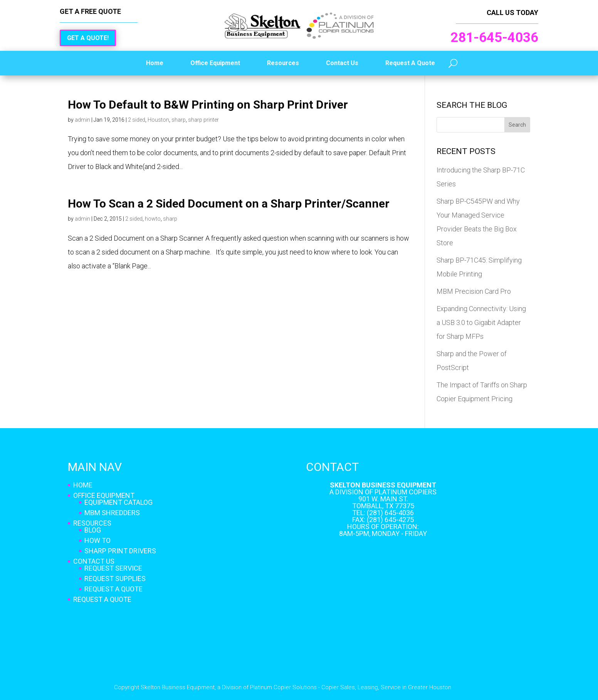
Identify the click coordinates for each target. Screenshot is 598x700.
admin (82, 120)
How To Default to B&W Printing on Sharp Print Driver (208, 105)
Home (155, 63)
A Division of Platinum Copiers (383, 492)
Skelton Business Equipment (383, 485)
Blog (93, 530)
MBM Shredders (112, 513)
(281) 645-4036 (390, 513)
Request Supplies (115, 579)
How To (97, 540)
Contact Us (342, 63)
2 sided (137, 120)
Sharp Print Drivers (120, 551)
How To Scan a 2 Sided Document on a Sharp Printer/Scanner (229, 203)
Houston (158, 120)
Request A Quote (410, 63)
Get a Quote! (88, 38)
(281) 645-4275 (390, 520)
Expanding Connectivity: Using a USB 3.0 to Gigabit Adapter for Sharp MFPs (481, 322)
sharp (179, 120)
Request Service (113, 568)
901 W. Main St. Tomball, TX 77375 (383, 502)
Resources (283, 63)
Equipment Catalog (118, 502)
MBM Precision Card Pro (474, 291)
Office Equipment (215, 63)
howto (153, 219)
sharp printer (203, 120)
